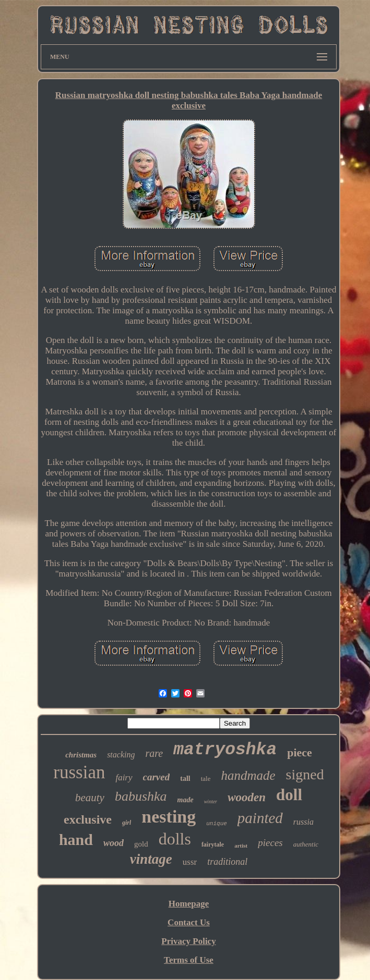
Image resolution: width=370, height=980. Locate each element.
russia (303, 822)
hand (76, 840)
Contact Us (189, 922)
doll (289, 795)
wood (114, 843)
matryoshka (225, 750)
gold (141, 844)
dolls (175, 839)
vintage (151, 859)
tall (185, 779)
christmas (81, 755)
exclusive (88, 819)
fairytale (213, 844)
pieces (270, 843)
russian (79, 772)
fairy (124, 777)
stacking (121, 755)
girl (127, 823)
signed (305, 774)
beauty (90, 798)
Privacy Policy (188, 941)
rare (154, 753)
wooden (247, 797)
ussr (190, 862)
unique (217, 824)
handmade (248, 775)
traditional (227, 862)
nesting (169, 817)
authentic (306, 844)
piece (300, 752)
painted (260, 818)
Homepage (189, 904)
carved (157, 777)
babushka (141, 796)
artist (241, 846)
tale (206, 779)
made (186, 800)
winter (211, 801)
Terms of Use (189, 960)
